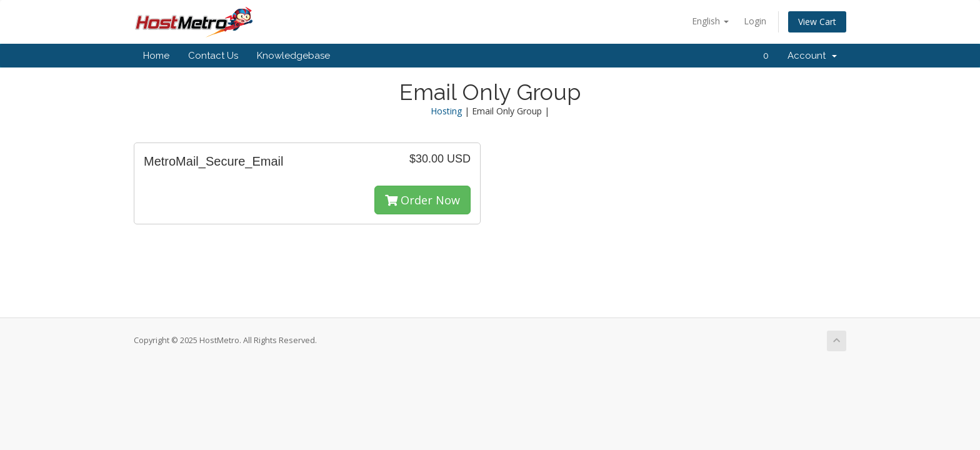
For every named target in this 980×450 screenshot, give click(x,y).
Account (812, 56)
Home (156, 56)
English (710, 21)
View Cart (817, 22)
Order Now (422, 200)
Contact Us (213, 56)
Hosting (446, 111)
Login (755, 21)
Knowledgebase (293, 56)
